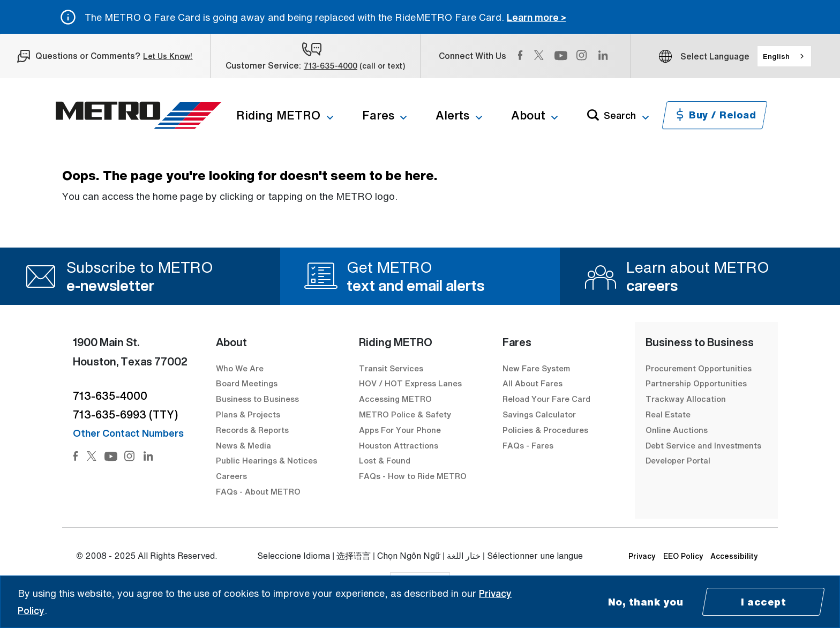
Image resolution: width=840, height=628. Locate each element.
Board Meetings (247, 383)
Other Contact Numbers (128, 433)
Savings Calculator (539, 414)
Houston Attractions (399, 445)
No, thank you (646, 602)
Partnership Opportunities (696, 383)
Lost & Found (385, 460)
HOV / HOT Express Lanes (410, 383)
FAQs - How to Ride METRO (413, 476)
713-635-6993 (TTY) (125, 414)
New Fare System (536, 368)
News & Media (243, 445)
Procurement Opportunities (699, 368)
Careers (231, 476)
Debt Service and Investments (703, 445)
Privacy (642, 556)
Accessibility (734, 556)
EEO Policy (683, 556)
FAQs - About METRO (258, 491)
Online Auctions (677, 430)
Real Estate (668, 414)
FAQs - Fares (528, 445)
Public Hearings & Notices (267, 460)
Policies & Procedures (545, 430)
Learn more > (536, 17)
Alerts (452, 115)
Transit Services (391, 368)
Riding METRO (278, 115)
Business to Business (257, 399)
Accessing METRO (395, 399)
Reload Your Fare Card (546, 399)
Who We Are (240, 368)
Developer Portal (678, 460)
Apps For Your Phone (400, 430)
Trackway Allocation (686, 399)
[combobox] (784, 56)
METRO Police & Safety (405, 414)
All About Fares (532, 383)
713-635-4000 (331, 66)
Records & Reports (252, 430)
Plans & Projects (249, 414)
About (528, 115)
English (776, 56)
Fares (378, 115)
